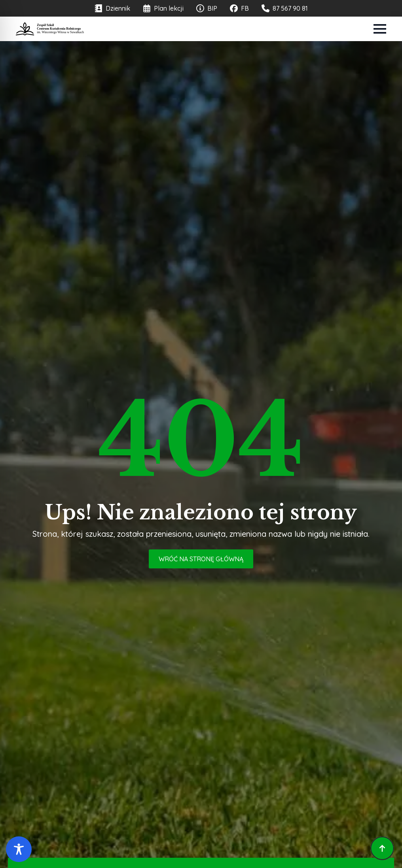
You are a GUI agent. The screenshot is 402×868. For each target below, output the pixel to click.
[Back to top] (382, 848)
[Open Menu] (380, 29)
